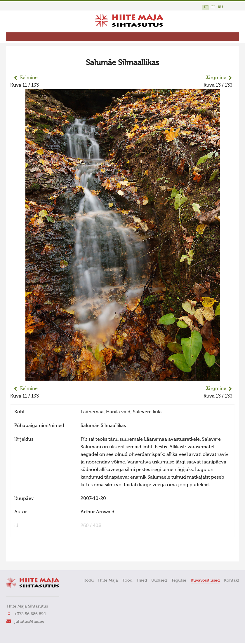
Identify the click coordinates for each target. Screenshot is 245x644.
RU (220, 7)
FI (213, 7)
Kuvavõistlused (205, 580)
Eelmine (29, 78)
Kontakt (232, 580)
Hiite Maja (108, 580)
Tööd (127, 580)
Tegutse (179, 580)
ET (206, 7)
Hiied (142, 580)
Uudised (159, 580)
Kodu (89, 580)
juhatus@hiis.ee (29, 622)
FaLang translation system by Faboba (31, 553)
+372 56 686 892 (30, 614)
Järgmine (216, 78)
